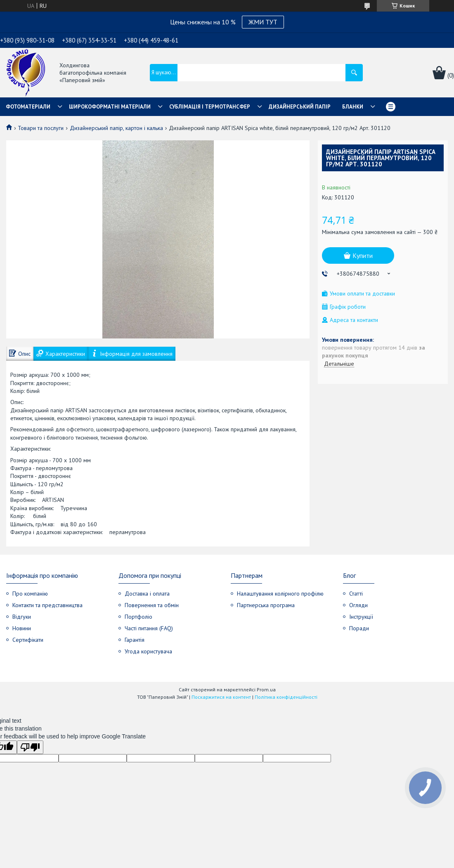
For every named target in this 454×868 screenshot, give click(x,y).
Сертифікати (28, 640)
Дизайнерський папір (300, 107)
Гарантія (135, 640)
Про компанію (30, 594)
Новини (22, 628)
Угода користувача (148, 651)
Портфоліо (138, 617)
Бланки (353, 107)
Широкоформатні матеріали (110, 107)
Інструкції (361, 617)
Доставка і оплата (147, 594)
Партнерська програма (266, 605)
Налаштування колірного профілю (280, 594)
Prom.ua (266, 689)
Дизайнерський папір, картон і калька (116, 128)
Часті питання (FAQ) (149, 628)
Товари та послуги (41, 128)
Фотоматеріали (28, 107)
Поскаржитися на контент (221, 697)
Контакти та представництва (47, 605)
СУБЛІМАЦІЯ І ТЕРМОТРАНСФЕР (210, 107)
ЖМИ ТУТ (263, 22)
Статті (356, 594)
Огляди (358, 605)
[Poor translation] (30, 747)
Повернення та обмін (152, 605)
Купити (363, 255)
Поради (359, 628)
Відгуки (22, 617)
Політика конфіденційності (286, 697)
